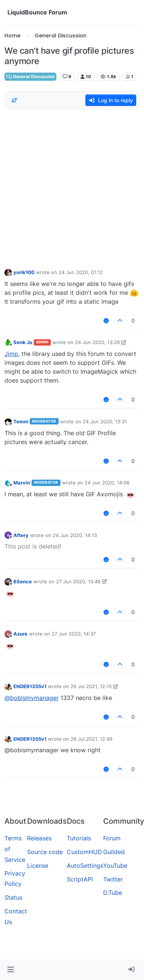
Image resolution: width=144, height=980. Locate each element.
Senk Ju (23, 342)
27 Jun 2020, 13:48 (78, 581)
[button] (11, 970)
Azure (20, 634)
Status (13, 897)
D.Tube (113, 893)
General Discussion (30, 76)
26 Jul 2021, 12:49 (91, 739)
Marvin (22, 483)
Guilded (114, 852)
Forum (112, 838)
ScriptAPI (80, 879)
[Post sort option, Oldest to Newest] (14, 100)
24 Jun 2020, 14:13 (75, 535)
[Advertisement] (70, 187)
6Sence (23, 581)
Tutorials (79, 838)
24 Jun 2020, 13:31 (105, 421)
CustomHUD (84, 852)
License (38, 866)
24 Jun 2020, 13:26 (97, 342)
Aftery (21, 535)
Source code (45, 852)
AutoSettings (85, 866)
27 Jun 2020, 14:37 (74, 634)
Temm (21, 421)
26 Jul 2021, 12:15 (91, 686)
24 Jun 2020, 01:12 (81, 272)
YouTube (115, 866)
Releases (39, 838)
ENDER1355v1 (30, 686)
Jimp (11, 354)
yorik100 (24, 272)
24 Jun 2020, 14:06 (107, 483)
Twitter (113, 879)
